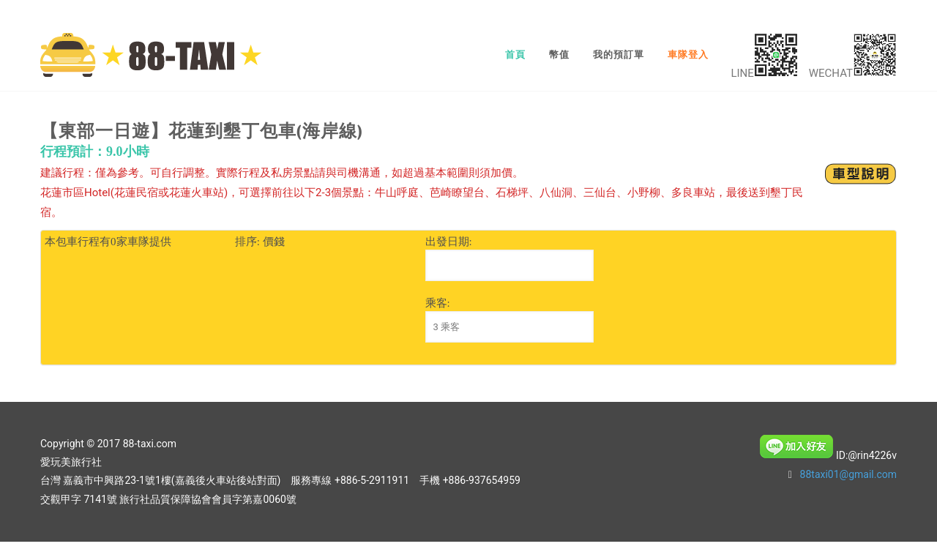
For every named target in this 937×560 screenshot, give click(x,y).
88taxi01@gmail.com (848, 474)
